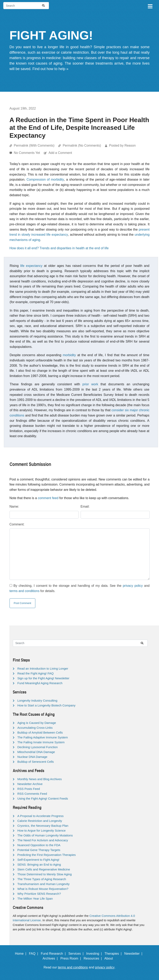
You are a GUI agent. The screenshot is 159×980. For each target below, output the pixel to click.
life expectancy (31, 266)
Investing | (95, 954)
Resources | (94, 958)
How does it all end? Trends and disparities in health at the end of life (59, 248)
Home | (21, 954)
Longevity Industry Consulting (37, 700)
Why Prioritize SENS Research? (39, 894)
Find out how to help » (50, 69)
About (110, 958)
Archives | (51, 958)
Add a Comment (60, 153)
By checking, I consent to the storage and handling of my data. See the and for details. (80, 588)
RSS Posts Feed (29, 789)
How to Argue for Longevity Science (42, 830)
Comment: (17, 524)
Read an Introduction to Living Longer (43, 668)
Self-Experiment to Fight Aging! (38, 860)
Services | (77, 954)
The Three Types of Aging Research (42, 879)
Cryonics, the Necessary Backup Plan (43, 826)
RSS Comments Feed (32, 794)
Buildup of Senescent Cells (36, 762)
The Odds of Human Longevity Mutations (45, 835)
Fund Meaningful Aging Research (40, 683)
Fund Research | (54, 954)
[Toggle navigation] (150, 6)
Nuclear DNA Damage (32, 757)
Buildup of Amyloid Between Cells (40, 732)
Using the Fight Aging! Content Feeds (43, 798)
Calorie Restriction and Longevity (40, 821)
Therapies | (114, 954)
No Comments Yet (27, 153)
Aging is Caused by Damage (37, 723)
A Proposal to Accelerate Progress (41, 816)
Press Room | (71, 958)
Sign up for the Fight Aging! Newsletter (43, 678)
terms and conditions (25, 591)
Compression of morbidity (45, 179)
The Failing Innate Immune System (41, 742)
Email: (85, 507)
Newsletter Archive (30, 784)
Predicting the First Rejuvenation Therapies (47, 855)
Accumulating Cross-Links (35, 728)
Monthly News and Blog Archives (40, 779)
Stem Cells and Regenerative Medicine (44, 869)
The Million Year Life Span (35, 899)
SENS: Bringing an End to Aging (39, 864)
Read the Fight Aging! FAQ (36, 673)
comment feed (48, 498)
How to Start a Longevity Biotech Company (47, 705)
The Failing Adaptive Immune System (43, 737)
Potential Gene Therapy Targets (39, 850)
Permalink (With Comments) (34, 145)
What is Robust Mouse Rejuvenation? (43, 889)
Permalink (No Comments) (82, 145)
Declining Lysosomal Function (38, 747)
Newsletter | (134, 954)
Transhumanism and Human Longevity (44, 884)
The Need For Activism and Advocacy (43, 840)
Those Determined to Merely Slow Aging (45, 874)
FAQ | (34, 954)
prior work (90, 384)
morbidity (69, 355)
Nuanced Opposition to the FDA (39, 845)
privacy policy (133, 586)
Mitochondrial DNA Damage (36, 752)
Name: (14, 507)
